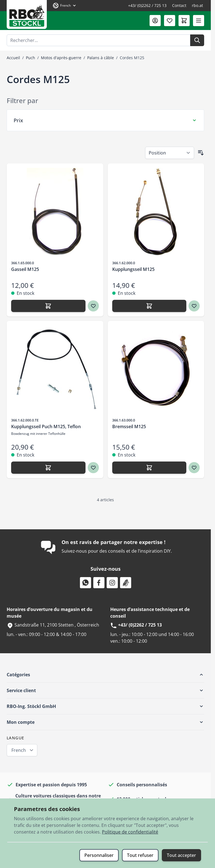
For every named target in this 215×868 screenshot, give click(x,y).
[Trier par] (170, 153)
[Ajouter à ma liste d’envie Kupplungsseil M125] (194, 306)
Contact (179, 5)
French (19, 750)
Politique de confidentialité (130, 832)
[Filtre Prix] (105, 120)
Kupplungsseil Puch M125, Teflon (46, 426)
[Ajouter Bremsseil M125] (149, 468)
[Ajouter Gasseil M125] (48, 306)
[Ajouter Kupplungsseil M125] (149, 306)
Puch (30, 58)
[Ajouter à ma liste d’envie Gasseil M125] (93, 306)
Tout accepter (181, 855)
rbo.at (197, 5)
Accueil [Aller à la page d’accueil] (13, 58)
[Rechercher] (197, 40)
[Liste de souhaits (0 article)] (170, 21)
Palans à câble (101, 58)
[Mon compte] (155, 21)
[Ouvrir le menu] (199, 21)
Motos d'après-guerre (61, 58)
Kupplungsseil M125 (133, 269)
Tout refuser (140, 855)
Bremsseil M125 (129, 426)
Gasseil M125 (25, 269)
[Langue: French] (65, 6)
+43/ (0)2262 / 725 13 (147, 5)
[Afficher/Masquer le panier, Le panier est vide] (184, 21)
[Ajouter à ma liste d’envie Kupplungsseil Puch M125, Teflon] (93, 468)
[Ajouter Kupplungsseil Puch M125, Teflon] (48, 468)
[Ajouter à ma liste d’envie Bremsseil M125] (194, 468)
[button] (105, 675)
